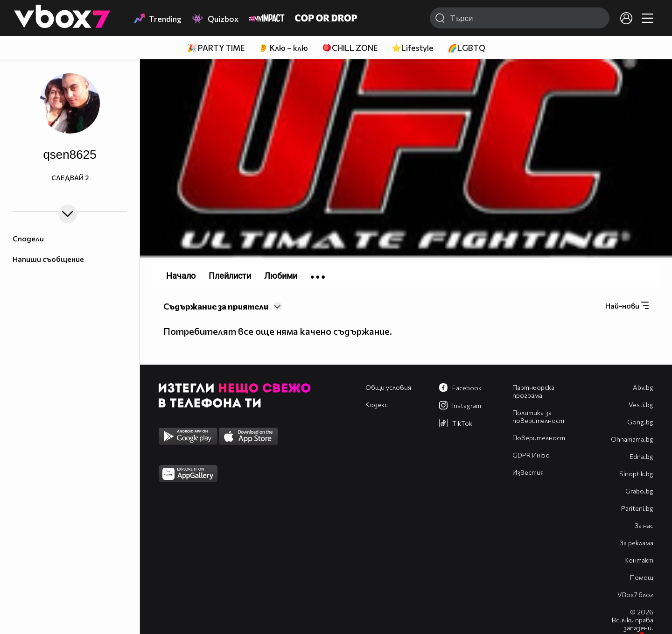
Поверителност (539, 438)
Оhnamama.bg (632, 439)
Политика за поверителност (538, 416)
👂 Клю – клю (283, 48)
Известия (528, 472)
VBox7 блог (635, 595)
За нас (644, 525)
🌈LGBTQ (466, 48)
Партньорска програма (533, 391)
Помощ (642, 577)
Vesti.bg (641, 405)
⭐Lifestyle (413, 48)
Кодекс (377, 405)
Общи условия (388, 387)
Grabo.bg (639, 491)
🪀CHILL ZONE (350, 48)
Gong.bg (640, 422)
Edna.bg (641, 456)
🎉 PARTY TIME (216, 48)
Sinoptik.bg (636, 474)
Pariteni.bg (637, 508)
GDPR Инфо (531, 455)
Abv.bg (643, 387)
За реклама (637, 543)
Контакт (639, 560)
